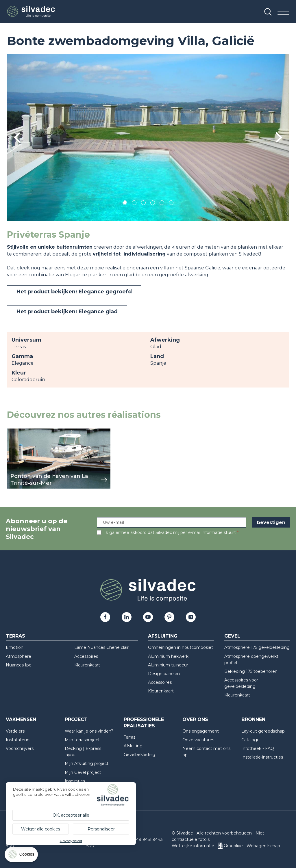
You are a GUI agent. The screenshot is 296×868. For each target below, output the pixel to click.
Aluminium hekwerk (168, 656)
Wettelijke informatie (193, 846)
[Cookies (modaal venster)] (22, 856)
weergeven (20, 432)
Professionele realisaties (144, 722)
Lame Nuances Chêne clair (101, 647)
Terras (15, 636)
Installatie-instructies (262, 757)
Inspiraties (75, 781)
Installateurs (18, 740)
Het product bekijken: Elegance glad (67, 312)
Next (279, 137)
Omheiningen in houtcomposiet (181, 647)
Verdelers (15, 731)
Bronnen (253, 719)
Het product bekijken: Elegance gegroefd (74, 292)
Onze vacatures (198, 740)
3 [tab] (143, 204)
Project (76, 719)
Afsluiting (163, 636)
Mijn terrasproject (82, 740)
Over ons (195, 719)
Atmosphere (18, 656)
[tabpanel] (148, 137)
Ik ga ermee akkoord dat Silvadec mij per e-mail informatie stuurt (170, 532)
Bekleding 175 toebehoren (251, 671)
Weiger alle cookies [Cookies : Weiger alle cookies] (41, 829)
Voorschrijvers (20, 748)
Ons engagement (201, 731)
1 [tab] (125, 204)
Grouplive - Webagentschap (252, 846)
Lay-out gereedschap (263, 731)
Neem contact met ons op (206, 752)
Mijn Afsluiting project (87, 763)
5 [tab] (162, 204)
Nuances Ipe (19, 665)
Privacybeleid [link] (71, 841)
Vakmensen (21, 719)
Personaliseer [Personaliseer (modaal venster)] (101, 829)
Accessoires (86, 656)
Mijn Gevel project (83, 772)
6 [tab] (171, 204)
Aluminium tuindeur (168, 665)
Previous (17, 138)
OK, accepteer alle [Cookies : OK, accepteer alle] (71, 815)
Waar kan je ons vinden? (89, 731)
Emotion (15, 647)
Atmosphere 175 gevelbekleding (257, 647)
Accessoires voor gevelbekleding (241, 683)
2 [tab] (134, 204)
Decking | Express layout (83, 752)
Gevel (232, 636)
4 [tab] (153, 204)
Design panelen (164, 674)
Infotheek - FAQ (258, 748)
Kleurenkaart (87, 665)
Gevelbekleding (139, 755)
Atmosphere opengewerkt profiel (251, 660)
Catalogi (250, 740)
